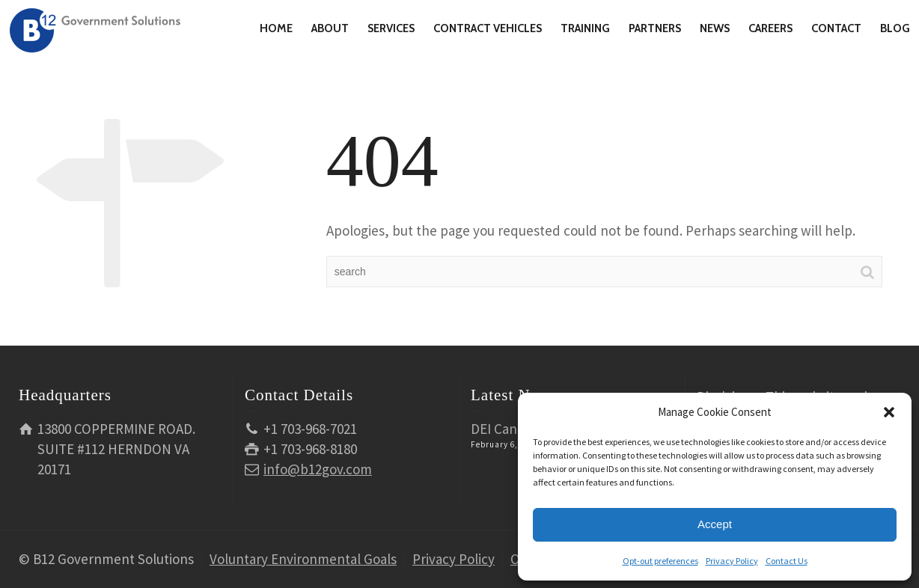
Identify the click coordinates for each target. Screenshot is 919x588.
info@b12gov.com (318, 469)
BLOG (895, 28)
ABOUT (330, 28)
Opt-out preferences (660, 561)
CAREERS (770, 28)
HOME (276, 28)
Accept (715, 524)
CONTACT (836, 28)
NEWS (715, 28)
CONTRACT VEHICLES (488, 28)
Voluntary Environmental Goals (303, 559)
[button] (889, 412)
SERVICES (391, 28)
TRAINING (585, 28)
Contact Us (787, 561)
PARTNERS (655, 28)
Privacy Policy (732, 561)
